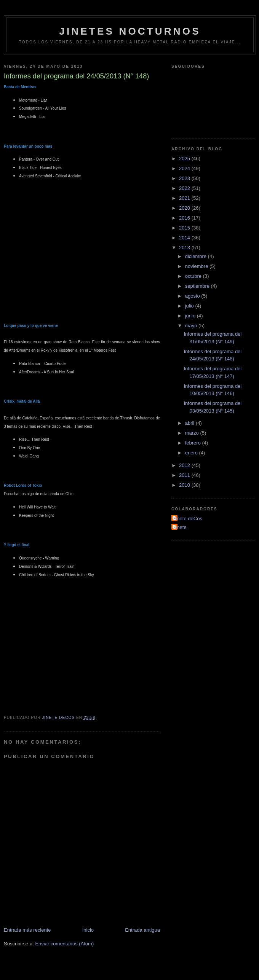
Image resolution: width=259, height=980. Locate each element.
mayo (192, 326)
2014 (185, 238)
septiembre (198, 286)
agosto (193, 296)
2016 (185, 218)
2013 (185, 248)
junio (191, 316)
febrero (194, 443)
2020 (185, 208)
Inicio (88, 930)
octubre (194, 276)
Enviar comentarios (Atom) (64, 944)
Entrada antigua (142, 930)
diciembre (197, 256)
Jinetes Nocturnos (130, 31)
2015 (185, 228)
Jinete (180, 527)
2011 (185, 475)
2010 (185, 485)
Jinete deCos (188, 519)
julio (190, 306)
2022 (185, 188)
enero (192, 453)
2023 (185, 178)
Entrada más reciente (27, 930)
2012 (185, 465)
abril (190, 423)
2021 (185, 198)
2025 (185, 159)
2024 (185, 168)
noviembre (197, 266)
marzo (193, 433)
